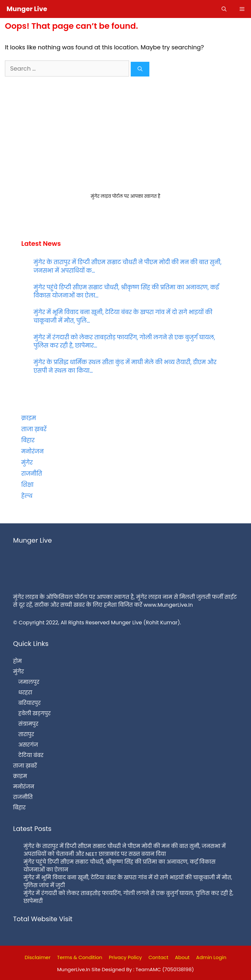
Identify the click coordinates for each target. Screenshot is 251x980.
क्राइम (29, 418)
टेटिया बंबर (31, 755)
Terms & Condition (80, 957)
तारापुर (26, 734)
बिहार (28, 440)
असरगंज (28, 745)
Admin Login (211, 957)
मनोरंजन (33, 451)
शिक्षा (27, 485)
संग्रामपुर (28, 724)
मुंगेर (27, 463)
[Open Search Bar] (224, 9)
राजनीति (32, 474)
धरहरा (25, 693)
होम (17, 661)
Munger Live (27, 9)
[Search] (140, 69)
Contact (158, 957)
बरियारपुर (29, 703)
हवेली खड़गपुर (34, 713)
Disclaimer (37, 957)
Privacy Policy (125, 957)
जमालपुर (29, 682)
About (182, 957)
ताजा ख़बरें (34, 429)
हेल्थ (27, 496)
